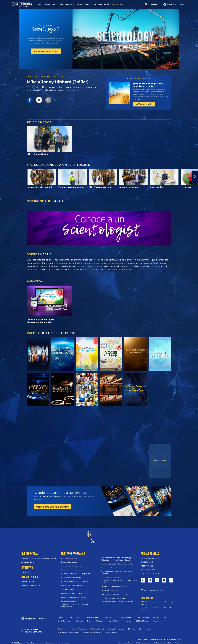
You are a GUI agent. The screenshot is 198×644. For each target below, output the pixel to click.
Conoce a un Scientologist (71, 563)
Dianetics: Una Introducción (72, 583)
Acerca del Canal (28, 560)
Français (156, 619)
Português (99, 619)
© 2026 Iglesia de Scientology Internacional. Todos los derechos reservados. (41, 641)
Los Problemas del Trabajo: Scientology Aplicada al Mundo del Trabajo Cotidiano (117, 556)
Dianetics (132, 627)
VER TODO (160, 461)
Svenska (128, 619)
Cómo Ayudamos (145, 627)
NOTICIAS (98, 4)
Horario (25, 570)
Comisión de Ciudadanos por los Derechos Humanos (117, 600)
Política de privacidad (162, 641)
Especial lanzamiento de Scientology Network (39, 556)
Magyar (156, 615)
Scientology (62, 627)
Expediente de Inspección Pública (149, 637)
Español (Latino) (109, 615)
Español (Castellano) (126, 615)
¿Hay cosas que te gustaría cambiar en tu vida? (148, 85)
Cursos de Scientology (78, 627)
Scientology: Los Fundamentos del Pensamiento (74, 603)
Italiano (165, 615)
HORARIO (89, 4)
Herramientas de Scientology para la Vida (117, 561)
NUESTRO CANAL (45, 4)
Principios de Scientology (71, 575)
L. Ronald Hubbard (97, 627)
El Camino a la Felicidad (110, 575)
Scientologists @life (69, 599)
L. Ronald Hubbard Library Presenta (75, 579)
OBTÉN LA (113, 4)
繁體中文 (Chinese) (142, 619)
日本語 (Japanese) (64, 619)
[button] (195, 177)
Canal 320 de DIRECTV (150, 556)
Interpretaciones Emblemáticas (73, 595)
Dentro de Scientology (70, 556)
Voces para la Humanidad (71, 567)
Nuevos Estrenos (28, 579)
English (61, 615)
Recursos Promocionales (31, 583)
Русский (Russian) (114, 619)
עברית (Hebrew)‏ (143, 615)
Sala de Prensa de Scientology (69, 630)
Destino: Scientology (69, 560)
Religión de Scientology (92, 630)
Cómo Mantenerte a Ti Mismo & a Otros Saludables (116, 570)
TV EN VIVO (79, 4)
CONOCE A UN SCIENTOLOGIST (45, 77)
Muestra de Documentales (71, 591)
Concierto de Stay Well (110, 565)
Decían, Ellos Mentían (109, 588)
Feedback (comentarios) (153, 588)
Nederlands (79, 619)
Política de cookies (143, 641)
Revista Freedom (111, 630)
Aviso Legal (180, 641)
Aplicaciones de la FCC (175, 637)
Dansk (70, 615)
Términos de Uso (125, 641)
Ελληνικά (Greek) (93, 615)
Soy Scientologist (68, 587)
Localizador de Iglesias (116, 627)
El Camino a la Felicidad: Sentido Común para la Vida (119, 579)
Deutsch (80, 615)
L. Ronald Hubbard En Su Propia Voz (76, 571)
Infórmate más (144, 104)
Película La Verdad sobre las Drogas (115, 584)
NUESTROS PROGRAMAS (63, 4)
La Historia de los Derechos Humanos (115, 592)
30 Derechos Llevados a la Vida (113, 596)
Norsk (89, 619)
